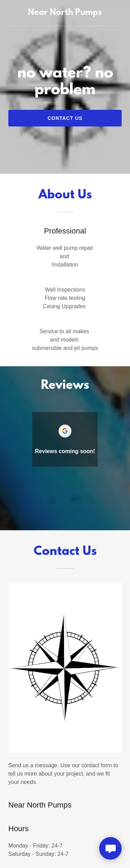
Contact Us (65, 118)
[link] (65, 13)
